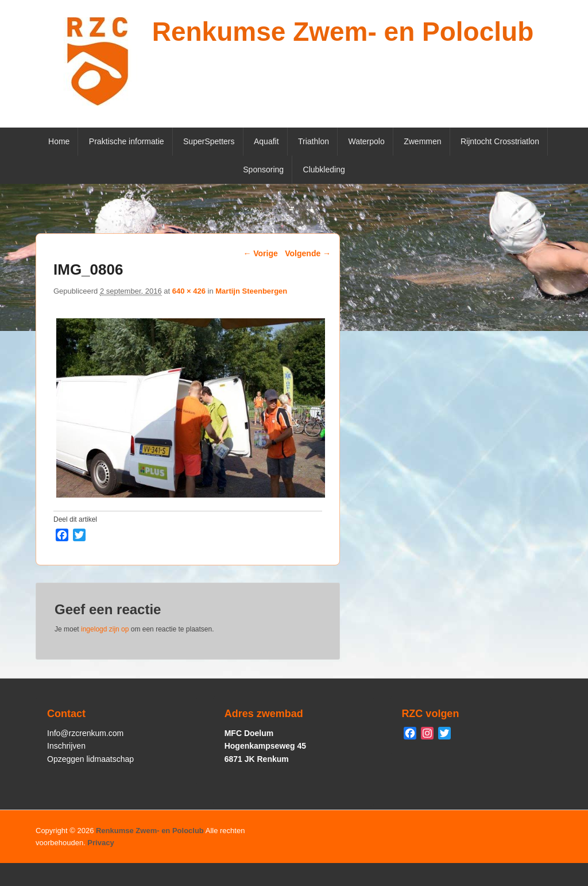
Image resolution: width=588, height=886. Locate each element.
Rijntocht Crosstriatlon (500, 141)
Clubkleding (324, 170)
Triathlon (314, 141)
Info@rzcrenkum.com (85, 733)
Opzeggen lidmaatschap (90, 759)
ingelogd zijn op (105, 629)
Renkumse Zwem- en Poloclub (343, 32)
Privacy (100, 843)
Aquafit (266, 141)
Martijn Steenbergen (251, 291)
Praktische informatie (127, 141)
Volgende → (308, 253)
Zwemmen (422, 141)
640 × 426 (189, 291)
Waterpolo (366, 141)
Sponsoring (263, 170)
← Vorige (260, 253)
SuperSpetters (209, 141)
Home (59, 141)
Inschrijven (66, 746)
